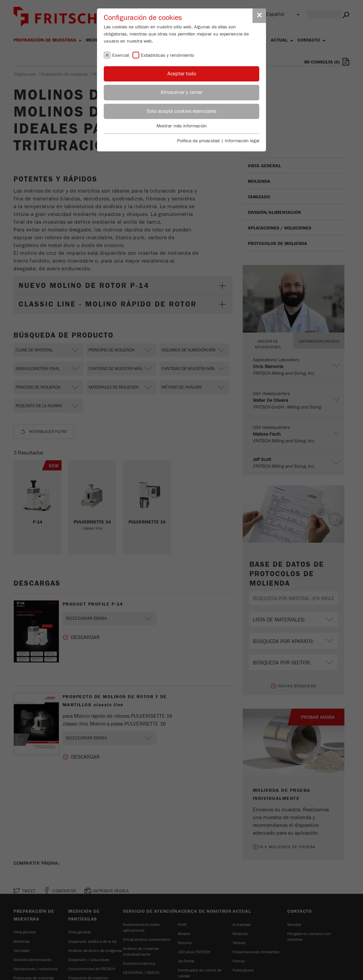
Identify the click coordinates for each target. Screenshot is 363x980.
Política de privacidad (198, 141)
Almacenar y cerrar (181, 92)
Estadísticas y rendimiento (167, 55)
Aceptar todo (182, 74)
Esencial (121, 55)
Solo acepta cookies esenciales (181, 111)
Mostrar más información (182, 126)
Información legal (242, 141)
